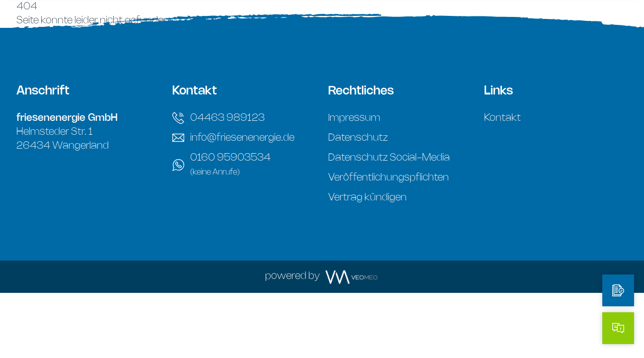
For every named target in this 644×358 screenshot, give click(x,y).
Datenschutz (358, 138)
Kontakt (502, 118)
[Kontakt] (618, 328)
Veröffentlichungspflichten (389, 178)
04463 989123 (218, 118)
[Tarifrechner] (618, 290)
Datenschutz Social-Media (389, 158)
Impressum (354, 118)
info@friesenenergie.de (233, 138)
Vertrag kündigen (367, 198)
